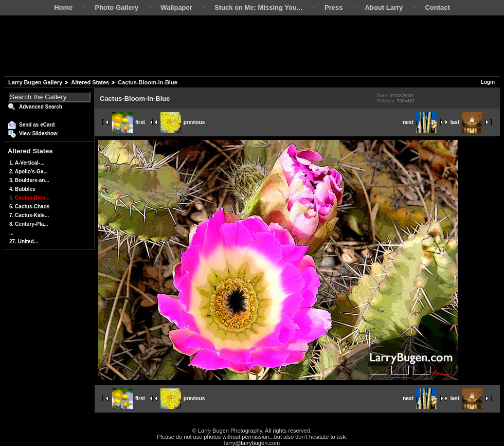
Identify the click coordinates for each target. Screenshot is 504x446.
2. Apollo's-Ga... (29, 172)
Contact (437, 7)
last (466, 122)
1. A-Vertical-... (27, 163)
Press (334, 7)
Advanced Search (41, 107)
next (420, 122)
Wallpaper (176, 7)
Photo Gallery (116, 7)
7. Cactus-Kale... (29, 215)
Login (488, 82)
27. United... (24, 242)
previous (183, 122)
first (129, 122)
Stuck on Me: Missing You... (258, 7)
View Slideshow (38, 133)
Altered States (90, 82)
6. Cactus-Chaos (29, 207)
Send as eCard (37, 125)
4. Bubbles (22, 189)
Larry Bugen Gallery (35, 82)
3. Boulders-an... (29, 180)
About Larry (384, 7)
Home (63, 7)
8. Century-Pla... (29, 224)
